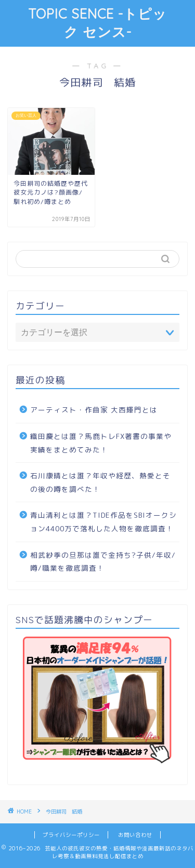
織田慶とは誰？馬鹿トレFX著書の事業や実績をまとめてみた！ (101, 443)
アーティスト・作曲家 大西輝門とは (94, 410)
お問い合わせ (135, 835)
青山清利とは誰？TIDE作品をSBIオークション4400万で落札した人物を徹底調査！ (103, 522)
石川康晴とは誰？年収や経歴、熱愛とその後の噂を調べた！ (100, 482)
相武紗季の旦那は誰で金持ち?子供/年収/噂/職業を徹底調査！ (103, 562)
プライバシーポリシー (71, 835)
